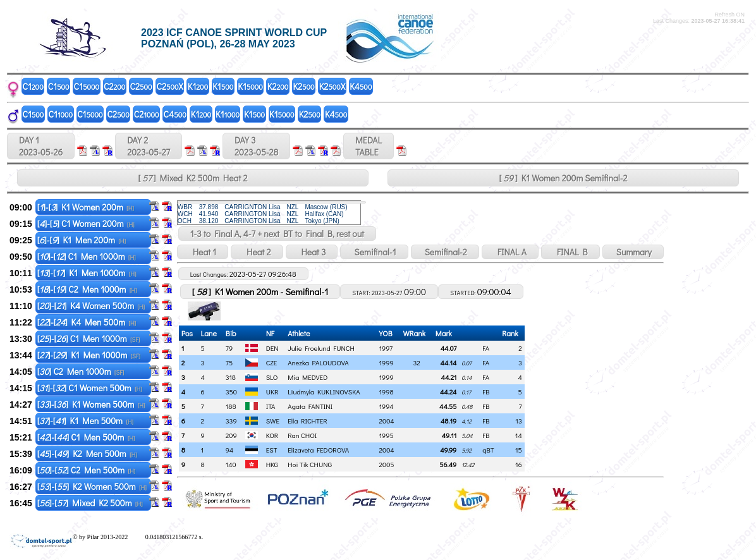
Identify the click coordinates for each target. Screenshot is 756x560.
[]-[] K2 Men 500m (87, 453)
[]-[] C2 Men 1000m (87, 289)
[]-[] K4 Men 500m (87, 322)
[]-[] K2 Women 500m (92, 486)
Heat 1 (203, 252)
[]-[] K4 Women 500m (91, 306)
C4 (175, 114)
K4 (361, 86)
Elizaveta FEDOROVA (318, 450)
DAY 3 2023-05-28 (256, 146)
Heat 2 (257, 252)
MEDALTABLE (369, 146)
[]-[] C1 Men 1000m (87, 256)
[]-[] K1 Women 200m (86, 207)
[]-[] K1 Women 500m (91, 404)
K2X (332, 86)
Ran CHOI (302, 435)
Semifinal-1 (374, 252)
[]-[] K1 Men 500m (85, 421)
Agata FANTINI (310, 406)
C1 (33, 86)
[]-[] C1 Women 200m (86, 223)
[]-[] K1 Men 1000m (87, 273)
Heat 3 (312, 252)
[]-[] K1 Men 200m (82, 240)
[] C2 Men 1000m (81, 371)
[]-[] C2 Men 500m (86, 470)
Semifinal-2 (445, 252)
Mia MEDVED (308, 377)
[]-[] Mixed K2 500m (90, 503)
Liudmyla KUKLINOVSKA (324, 392)
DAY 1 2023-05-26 (41, 146)
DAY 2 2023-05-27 (149, 146)
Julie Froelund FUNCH (321, 348)
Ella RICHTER (308, 421)
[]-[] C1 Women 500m (90, 388)
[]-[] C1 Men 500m (86, 437)
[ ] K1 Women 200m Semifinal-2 (564, 178)
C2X (170, 86)
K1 (198, 86)
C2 (114, 86)
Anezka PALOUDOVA (318, 362)
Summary (633, 252)
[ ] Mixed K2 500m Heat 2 (193, 178)
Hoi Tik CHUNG (310, 464)
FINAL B (570, 252)
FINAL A (510, 252)
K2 (278, 86)
